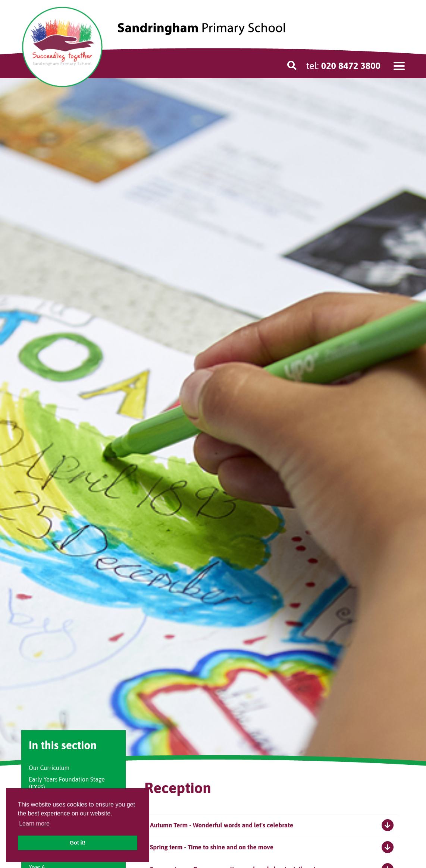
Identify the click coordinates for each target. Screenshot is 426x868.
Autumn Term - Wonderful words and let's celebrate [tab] (272, 825)
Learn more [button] (34, 823)
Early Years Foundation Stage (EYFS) (67, 783)
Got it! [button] (78, 843)
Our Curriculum (49, 768)
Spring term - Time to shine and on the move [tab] (272, 847)
